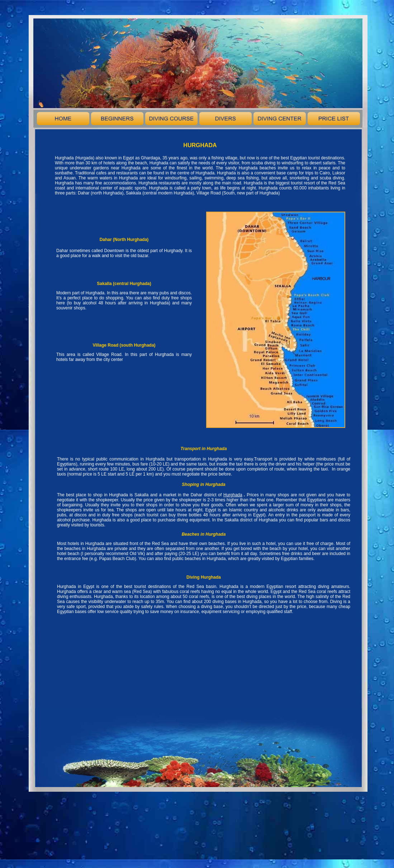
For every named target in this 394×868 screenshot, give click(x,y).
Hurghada (233, 495)
